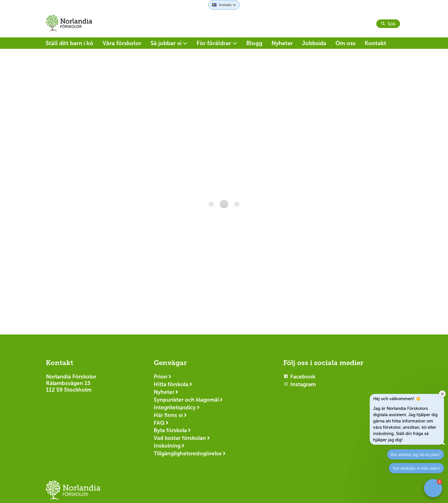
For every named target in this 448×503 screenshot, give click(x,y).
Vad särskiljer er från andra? (416, 468)
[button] (224, 5)
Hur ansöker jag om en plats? (416, 454)
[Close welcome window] (442, 394)
